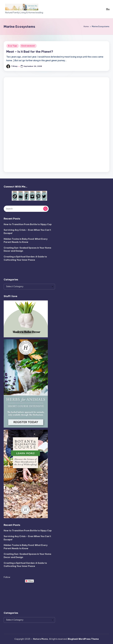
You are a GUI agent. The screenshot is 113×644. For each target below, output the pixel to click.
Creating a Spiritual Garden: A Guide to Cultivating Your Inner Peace (25, 258)
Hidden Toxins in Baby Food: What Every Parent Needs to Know (26, 241)
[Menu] (108, 9)
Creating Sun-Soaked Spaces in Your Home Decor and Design (27, 249)
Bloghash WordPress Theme (83, 639)
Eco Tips (13, 46)
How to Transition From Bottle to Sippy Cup (28, 224)
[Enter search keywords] (26, 209)
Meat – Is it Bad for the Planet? (30, 52)
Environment (28, 46)
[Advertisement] (56, 124)
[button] (45, 209)
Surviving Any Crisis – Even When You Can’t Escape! (27, 232)
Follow (7, 577)
